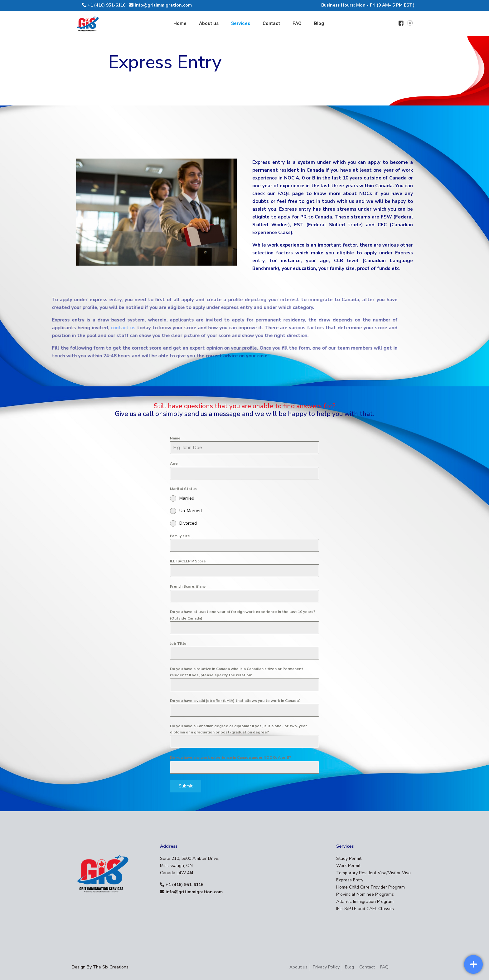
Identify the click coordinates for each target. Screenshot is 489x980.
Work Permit (348, 866)
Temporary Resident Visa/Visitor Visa (373, 873)
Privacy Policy (326, 967)
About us (298, 967)
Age (174, 463)
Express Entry (350, 880)
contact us (90, 328)
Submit (186, 786)
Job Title (178, 644)
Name (175, 438)
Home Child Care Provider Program (370, 887)
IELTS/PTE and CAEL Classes (365, 909)
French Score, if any (188, 586)
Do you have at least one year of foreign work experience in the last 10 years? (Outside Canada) (243, 615)
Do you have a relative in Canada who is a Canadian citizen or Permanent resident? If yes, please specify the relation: (237, 672)
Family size (180, 536)
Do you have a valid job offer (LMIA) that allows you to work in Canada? (235, 701)
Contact (367, 967)
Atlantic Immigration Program (365, 902)
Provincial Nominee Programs (365, 894)
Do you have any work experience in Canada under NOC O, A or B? (230, 757)
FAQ (384, 967)
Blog (349, 967)
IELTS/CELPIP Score (188, 561)
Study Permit (349, 858)
